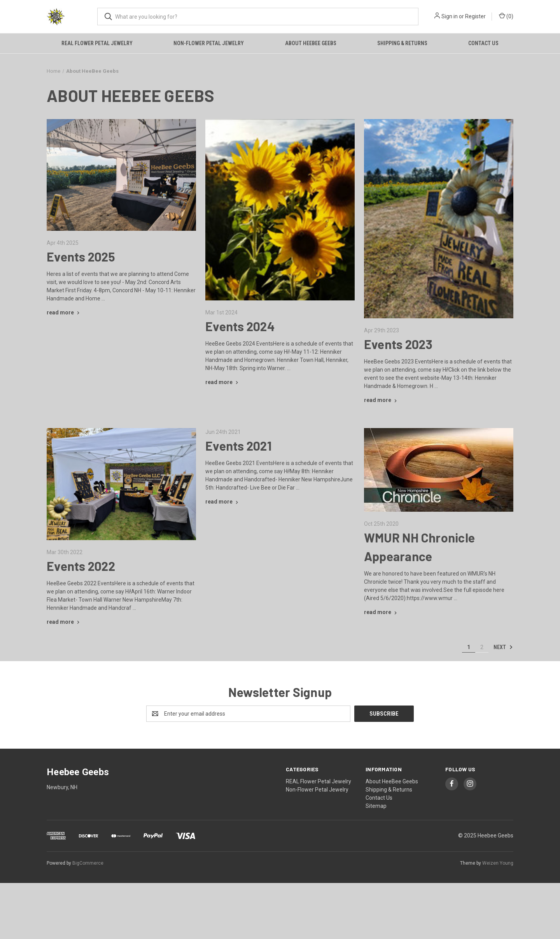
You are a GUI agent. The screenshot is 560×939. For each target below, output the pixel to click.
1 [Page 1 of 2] (469, 647)
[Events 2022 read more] (64, 622)
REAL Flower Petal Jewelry (97, 43)
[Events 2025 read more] (64, 312)
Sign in (450, 16)
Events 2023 (398, 344)
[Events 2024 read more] (223, 382)
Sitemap (376, 806)
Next (503, 647)
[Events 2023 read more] (381, 400)
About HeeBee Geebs (311, 43)
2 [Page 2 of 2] (482, 647)
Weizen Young (498, 863)
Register (475, 16)
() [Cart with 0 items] (506, 16)
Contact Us (483, 43)
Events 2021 (238, 446)
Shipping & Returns (402, 43)
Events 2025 (81, 256)
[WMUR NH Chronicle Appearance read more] (381, 612)
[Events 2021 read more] (223, 502)
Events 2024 (240, 326)
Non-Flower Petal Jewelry (209, 43)
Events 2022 (81, 566)
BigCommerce (88, 863)
